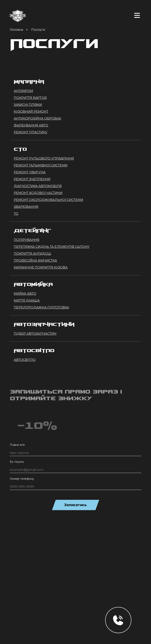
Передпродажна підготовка (41, 307)
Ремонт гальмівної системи (41, 165)
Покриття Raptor (30, 98)
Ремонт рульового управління (44, 158)
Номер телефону (22, 479)
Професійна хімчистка (35, 261)
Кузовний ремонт (31, 112)
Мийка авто (25, 294)
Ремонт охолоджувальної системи (48, 200)
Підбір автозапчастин (35, 334)
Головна (16, 30)
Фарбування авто (31, 125)
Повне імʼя (17, 445)
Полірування (27, 240)
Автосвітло (25, 360)
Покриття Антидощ (32, 254)
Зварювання (26, 207)
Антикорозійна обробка (37, 118)
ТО (16, 214)
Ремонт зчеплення (32, 179)
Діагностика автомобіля (38, 186)
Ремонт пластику (31, 132)
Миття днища (27, 301)
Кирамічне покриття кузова (41, 267)
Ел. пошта (17, 462)
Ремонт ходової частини (38, 193)
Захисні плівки (28, 105)
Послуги (38, 30)
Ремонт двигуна (30, 172)
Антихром (23, 91)
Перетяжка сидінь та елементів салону (52, 247)
